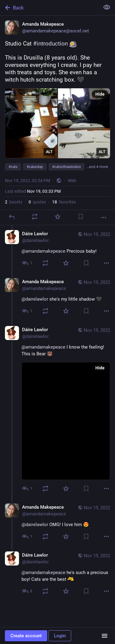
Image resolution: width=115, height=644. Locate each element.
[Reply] (12, 217)
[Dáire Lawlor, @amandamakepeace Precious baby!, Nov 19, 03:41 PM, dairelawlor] (57, 249)
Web (72, 181)
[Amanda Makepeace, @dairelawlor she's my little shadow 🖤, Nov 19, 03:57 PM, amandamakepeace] (57, 297)
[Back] (49, 8)
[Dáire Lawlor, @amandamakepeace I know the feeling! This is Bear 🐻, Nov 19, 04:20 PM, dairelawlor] (57, 410)
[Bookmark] (81, 217)
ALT (49, 152)
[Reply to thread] (27, 263)
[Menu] (105, 636)
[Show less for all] (107, 7)
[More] (104, 218)
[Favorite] (58, 217)
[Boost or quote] (35, 217)
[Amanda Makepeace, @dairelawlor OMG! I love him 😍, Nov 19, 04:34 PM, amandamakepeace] (57, 523)
